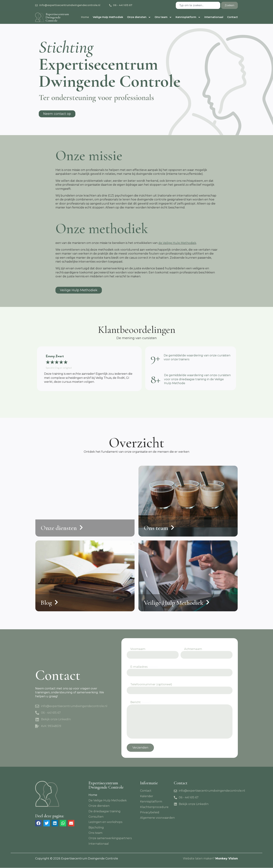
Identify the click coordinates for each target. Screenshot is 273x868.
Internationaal (214, 17)
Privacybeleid (150, 813)
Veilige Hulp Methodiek (108, 17)
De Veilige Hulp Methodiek (108, 801)
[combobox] (198, 5)
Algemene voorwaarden (157, 818)
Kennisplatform (188, 17)
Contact (232, 17)
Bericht (140, 702)
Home (85, 17)
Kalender (147, 796)
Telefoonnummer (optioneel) (151, 685)
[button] (38, 823)
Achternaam (193, 649)
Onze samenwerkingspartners (110, 839)
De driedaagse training (105, 811)
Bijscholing (96, 828)
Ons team (163, 17)
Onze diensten (139, 17)
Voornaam (138, 649)
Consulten (96, 817)
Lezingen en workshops (105, 822)
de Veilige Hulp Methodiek (177, 243)
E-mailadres (144, 667)
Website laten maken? (199, 859)
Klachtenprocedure (154, 807)
